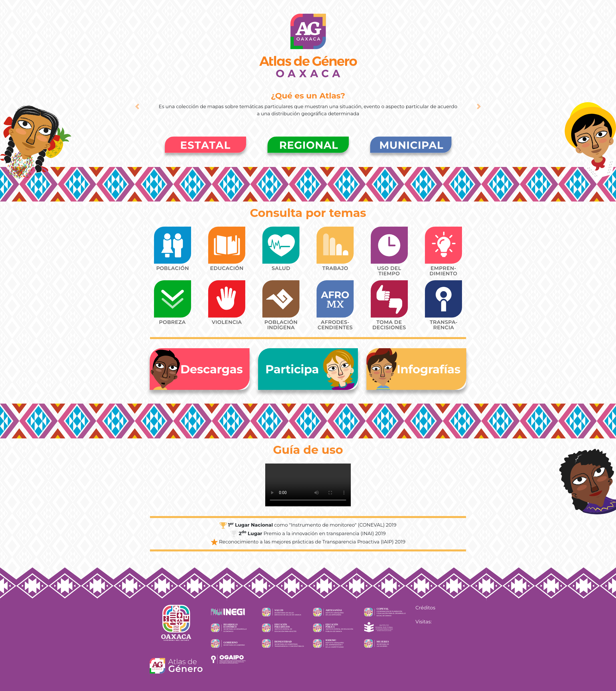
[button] (137, 106)
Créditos (425, 608)
